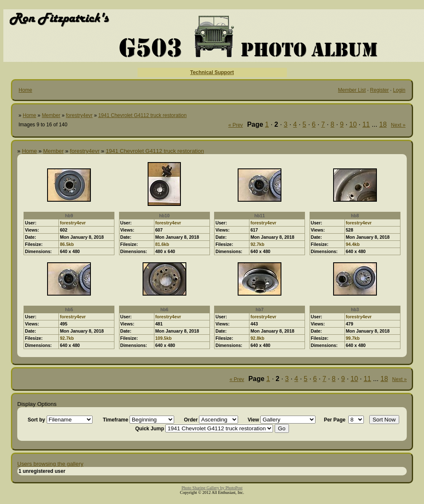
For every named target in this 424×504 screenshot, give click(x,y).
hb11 (260, 216)
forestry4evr (79, 115)
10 (353, 124)
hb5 (69, 309)
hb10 (164, 216)
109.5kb (163, 338)
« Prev (236, 125)
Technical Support (212, 72)
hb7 (260, 309)
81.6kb (162, 244)
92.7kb (257, 244)
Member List (352, 90)
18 (383, 124)
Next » (398, 125)
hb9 (69, 216)
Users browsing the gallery (50, 464)
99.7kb (353, 338)
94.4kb (353, 244)
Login (399, 90)
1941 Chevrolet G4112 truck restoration (142, 115)
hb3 (355, 309)
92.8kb (257, 338)
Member (51, 115)
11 (366, 124)
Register (380, 90)
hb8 (355, 216)
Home (25, 90)
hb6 (164, 309)
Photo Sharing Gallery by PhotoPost (212, 488)
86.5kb (67, 244)
